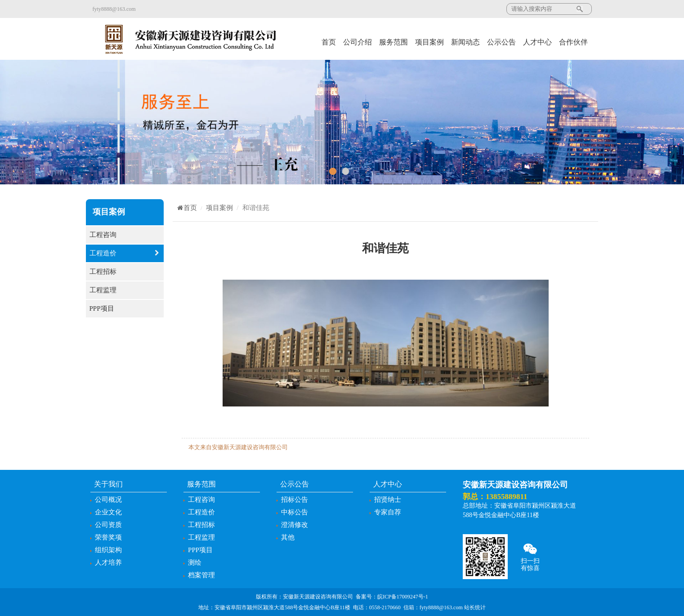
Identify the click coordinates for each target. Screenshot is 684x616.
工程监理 (125, 290)
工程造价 (125, 253)
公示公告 (501, 42)
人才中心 (537, 42)
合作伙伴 (573, 42)
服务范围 (393, 42)
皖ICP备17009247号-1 (403, 597)
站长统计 (475, 607)
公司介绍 (358, 42)
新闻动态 (465, 42)
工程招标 (125, 272)
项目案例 (429, 42)
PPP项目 (125, 309)
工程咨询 (125, 235)
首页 (329, 42)
